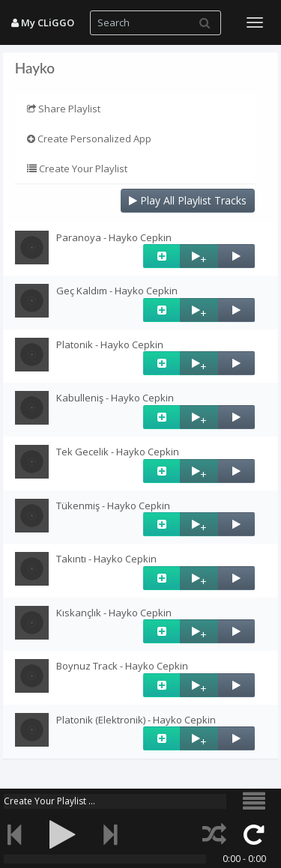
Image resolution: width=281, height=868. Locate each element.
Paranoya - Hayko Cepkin (114, 237)
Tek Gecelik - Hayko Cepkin (118, 452)
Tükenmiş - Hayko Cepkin (113, 506)
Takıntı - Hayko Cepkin (106, 559)
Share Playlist (64, 109)
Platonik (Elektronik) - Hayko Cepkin (136, 720)
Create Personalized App (89, 139)
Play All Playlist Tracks (188, 200)
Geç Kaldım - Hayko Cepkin (117, 291)
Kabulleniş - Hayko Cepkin (115, 398)
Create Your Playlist (77, 169)
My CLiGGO (43, 22)
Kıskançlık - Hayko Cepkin (114, 613)
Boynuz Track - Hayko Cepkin (122, 666)
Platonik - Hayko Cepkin (110, 345)
